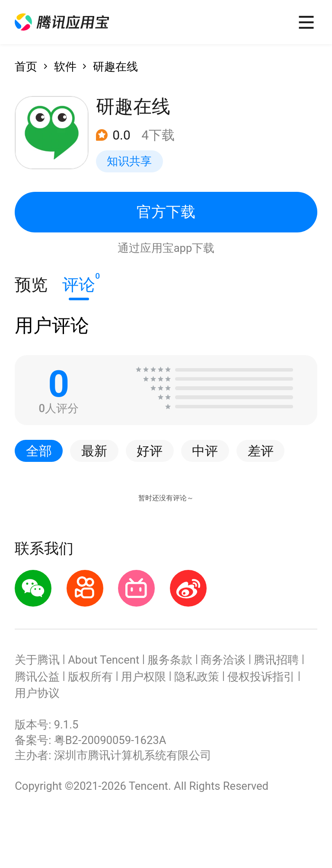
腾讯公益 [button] (37, 677)
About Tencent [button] (104, 660)
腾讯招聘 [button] (276, 660)
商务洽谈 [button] (223, 660)
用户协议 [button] (37, 693)
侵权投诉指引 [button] (261, 677)
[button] (62, 22)
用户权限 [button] (144, 677)
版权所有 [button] (90, 677)
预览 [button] (31, 285)
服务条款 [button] (170, 660)
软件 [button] (65, 67)
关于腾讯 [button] (37, 660)
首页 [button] (26, 67)
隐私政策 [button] (197, 677)
